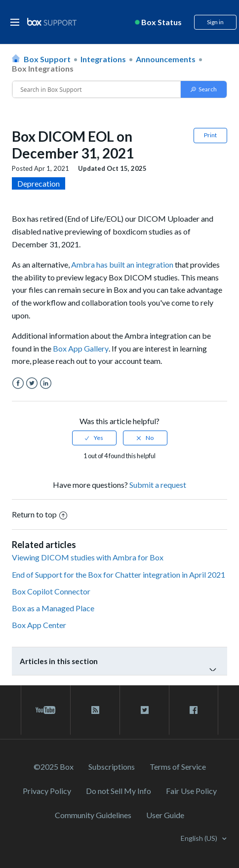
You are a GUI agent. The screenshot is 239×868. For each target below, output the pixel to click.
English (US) (200, 838)
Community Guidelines (93, 815)
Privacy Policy (47, 791)
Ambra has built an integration (122, 264)
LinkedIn (46, 383)
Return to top (40, 514)
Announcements (166, 59)
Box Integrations (43, 68)
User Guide (165, 815)
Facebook (18, 383)
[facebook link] (194, 710)
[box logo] (52, 21)
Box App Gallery (81, 348)
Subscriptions (112, 767)
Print (210, 135)
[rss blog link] (95, 710)
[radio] (94, 438)
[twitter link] (144, 710)
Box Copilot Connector (51, 591)
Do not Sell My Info (119, 791)
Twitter (32, 383)
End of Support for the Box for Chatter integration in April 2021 (119, 574)
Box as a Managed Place (53, 608)
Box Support (47, 59)
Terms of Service (178, 767)
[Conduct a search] (97, 89)
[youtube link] (46, 710)
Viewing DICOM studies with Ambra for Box (88, 557)
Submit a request (158, 485)
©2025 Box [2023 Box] (54, 767)
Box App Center (39, 625)
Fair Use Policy (191, 791)
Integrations (103, 59)
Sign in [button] (215, 22)
